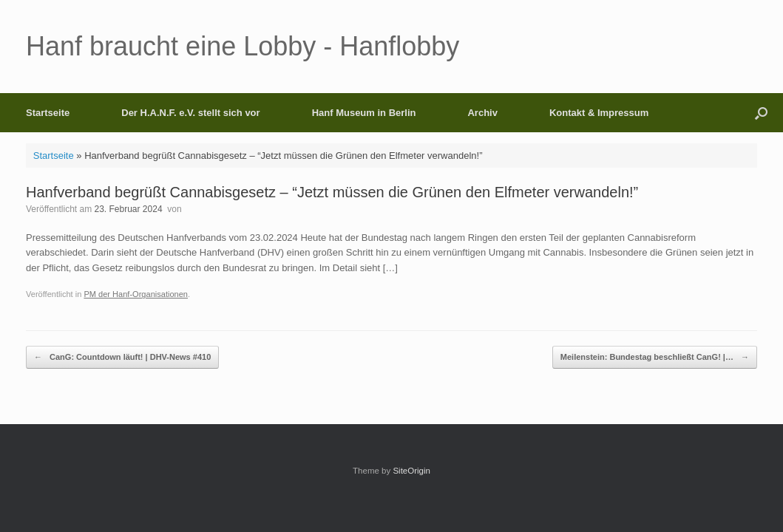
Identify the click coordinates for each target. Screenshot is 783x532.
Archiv (482, 113)
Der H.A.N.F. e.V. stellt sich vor (190, 113)
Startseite (48, 113)
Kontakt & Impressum (599, 113)
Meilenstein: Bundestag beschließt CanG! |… (655, 357)
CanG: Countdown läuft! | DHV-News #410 (122, 357)
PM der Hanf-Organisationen (136, 294)
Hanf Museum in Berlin (364, 113)
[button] (761, 113)
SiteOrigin (411, 471)
